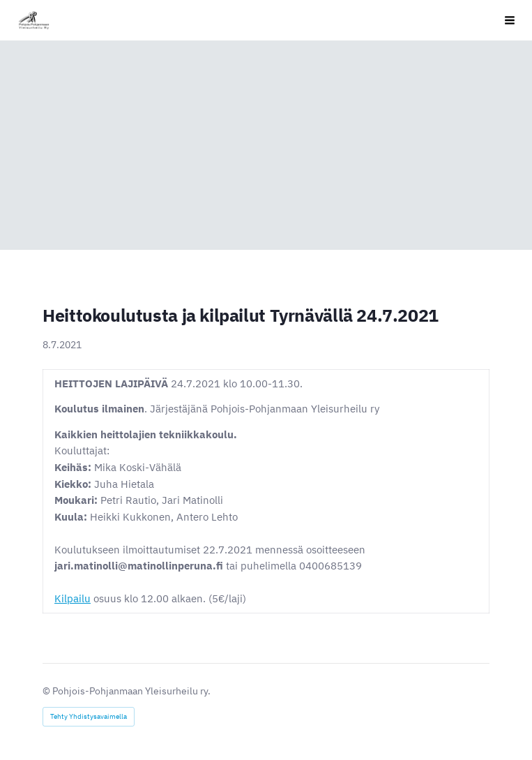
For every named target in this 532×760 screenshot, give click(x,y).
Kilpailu (73, 598)
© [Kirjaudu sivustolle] (47, 691)
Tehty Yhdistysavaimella (89, 716)
